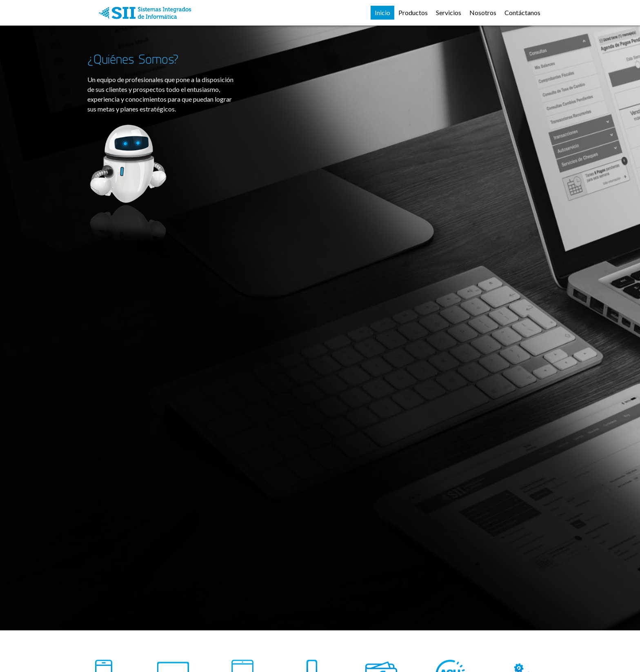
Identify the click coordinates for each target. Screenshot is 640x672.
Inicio (382, 12)
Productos (413, 12)
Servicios (449, 12)
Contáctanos (522, 12)
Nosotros (483, 12)
